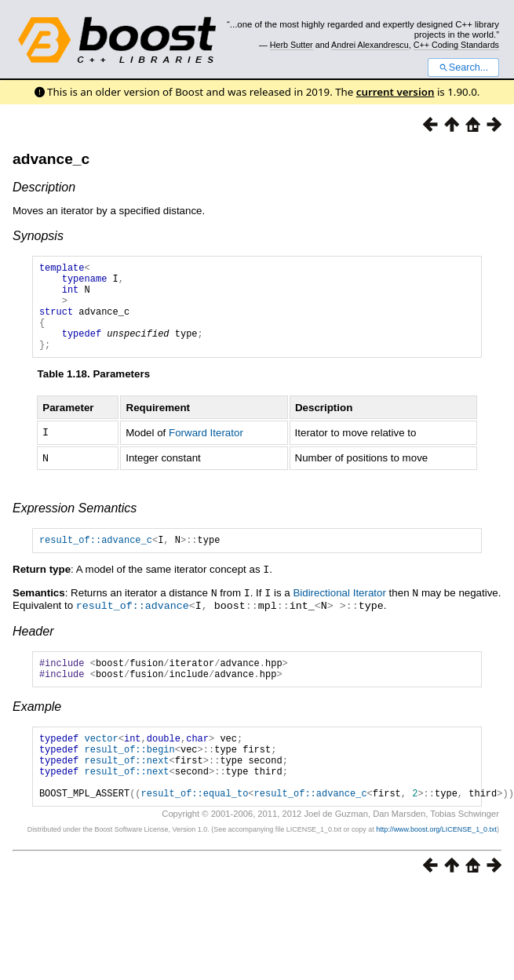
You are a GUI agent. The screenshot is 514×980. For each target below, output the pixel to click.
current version (396, 92)
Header (33, 648)
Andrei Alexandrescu (370, 45)
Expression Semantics (75, 525)
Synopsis (38, 236)
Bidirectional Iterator (339, 612)
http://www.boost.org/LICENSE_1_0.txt (436, 865)
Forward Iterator (206, 451)
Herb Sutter (292, 45)
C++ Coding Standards (456, 45)
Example (37, 729)
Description (44, 187)
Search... (463, 67)
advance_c (51, 159)
